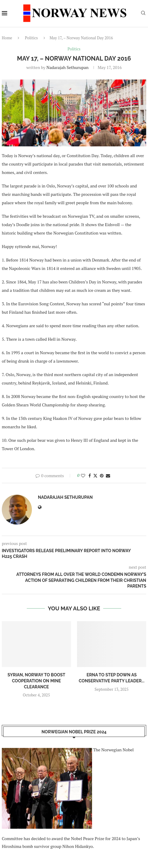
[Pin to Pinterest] (102, 476)
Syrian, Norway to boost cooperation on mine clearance (36, 681)
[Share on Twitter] (95, 476)
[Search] (143, 14)
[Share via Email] (108, 476)
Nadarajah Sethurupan (67, 67)
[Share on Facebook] (90, 476)
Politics (31, 38)
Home (7, 38)
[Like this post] (83, 476)
